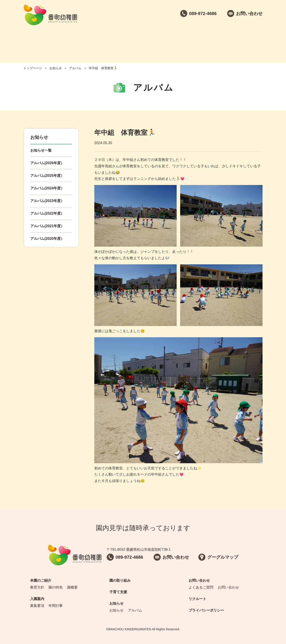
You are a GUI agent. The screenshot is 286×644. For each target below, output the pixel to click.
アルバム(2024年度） (47, 188)
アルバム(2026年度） (47, 163)
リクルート (245, 42)
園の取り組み (109, 42)
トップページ (33, 68)
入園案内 (75, 42)
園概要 (72, 587)
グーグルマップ (223, 557)
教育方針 (37, 587)
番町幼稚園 (50, 15)
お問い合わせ (211, 42)
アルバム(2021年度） (47, 226)
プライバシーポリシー (206, 610)
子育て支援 (143, 42)
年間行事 (56, 606)
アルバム (75, 68)
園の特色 (56, 587)
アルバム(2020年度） (47, 239)
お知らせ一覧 (41, 150)
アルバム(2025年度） (47, 176)
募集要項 (37, 606)
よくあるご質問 (201, 587)
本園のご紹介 (41, 42)
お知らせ (177, 42)
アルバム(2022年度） (47, 213)
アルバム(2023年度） (47, 201)
